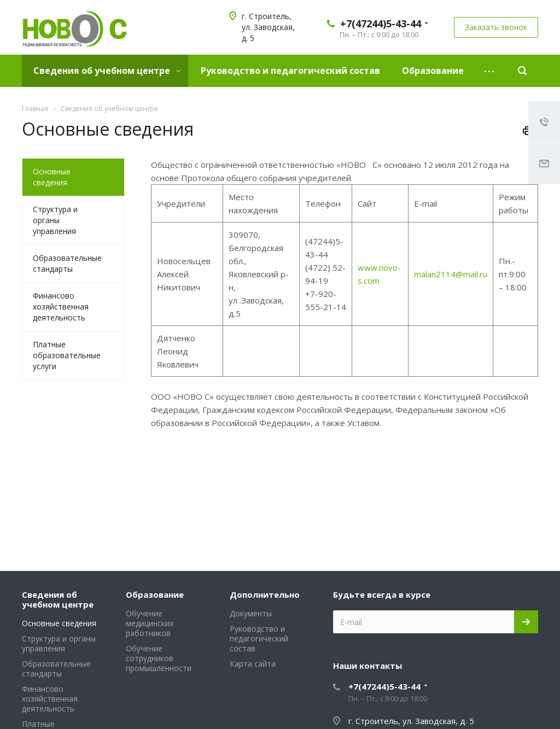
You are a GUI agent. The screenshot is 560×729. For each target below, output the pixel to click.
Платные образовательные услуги (67, 355)
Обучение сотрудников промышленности (159, 658)
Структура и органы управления (55, 220)
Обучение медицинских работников (150, 623)
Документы (251, 613)
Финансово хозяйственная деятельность (61, 307)
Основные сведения (52, 177)
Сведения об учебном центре (107, 71)
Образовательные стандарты (67, 263)
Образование (433, 71)
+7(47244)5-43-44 (381, 24)
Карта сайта (253, 664)
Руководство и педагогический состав (290, 71)
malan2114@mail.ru (451, 274)
